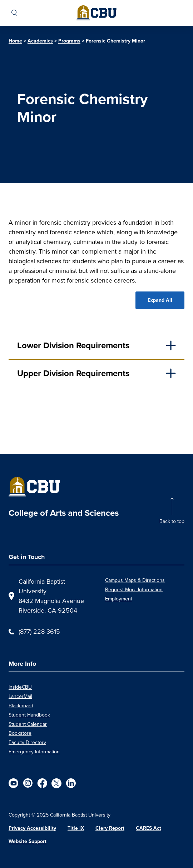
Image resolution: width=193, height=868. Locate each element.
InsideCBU (20, 687)
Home (15, 41)
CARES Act (149, 828)
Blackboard (21, 705)
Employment (119, 599)
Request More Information (134, 589)
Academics (40, 41)
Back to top (172, 521)
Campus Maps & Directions (135, 580)
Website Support (28, 841)
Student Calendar (28, 724)
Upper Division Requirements (73, 373)
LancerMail (20, 696)
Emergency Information (34, 752)
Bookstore (20, 733)
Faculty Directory (27, 742)
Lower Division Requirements (73, 345)
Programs (69, 41)
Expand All (160, 300)
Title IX (76, 828)
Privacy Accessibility (32, 828)
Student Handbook (29, 715)
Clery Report (110, 828)
